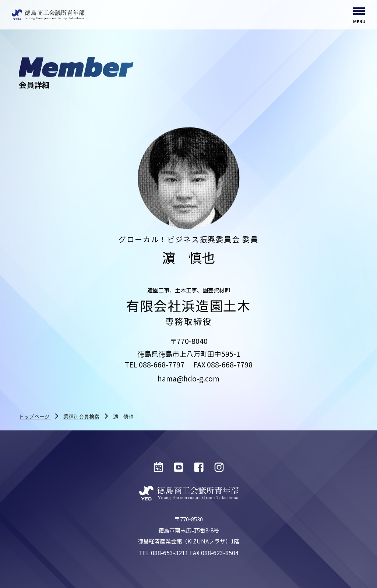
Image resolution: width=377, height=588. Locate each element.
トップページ (35, 416)
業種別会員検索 (81, 416)
